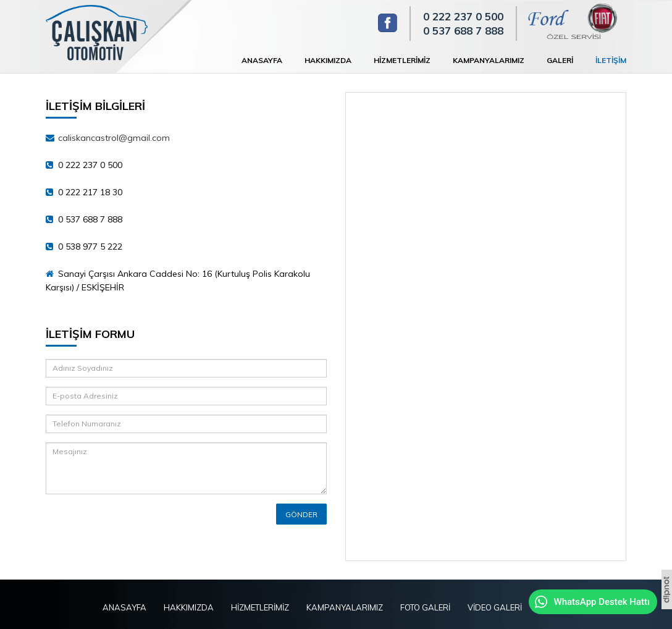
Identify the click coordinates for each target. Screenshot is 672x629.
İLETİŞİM (611, 60)
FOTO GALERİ (425, 607)
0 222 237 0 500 (463, 16)
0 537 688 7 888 (463, 31)
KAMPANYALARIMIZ (489, 60)
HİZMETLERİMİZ (402, 60)
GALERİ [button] (560, 60)
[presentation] (118, 522)
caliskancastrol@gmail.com (114, 138)
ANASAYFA (262, 60)
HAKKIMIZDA (328, 60)
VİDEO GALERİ (495, 607)
